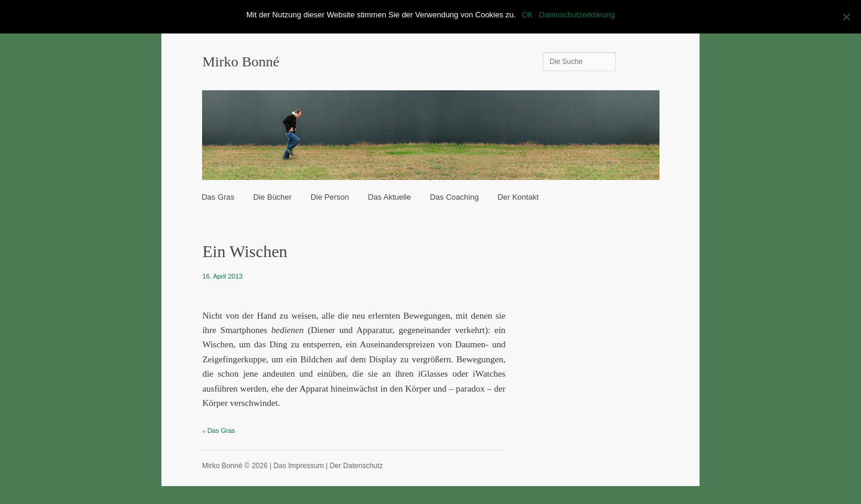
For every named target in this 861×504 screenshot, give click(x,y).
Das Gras (218, 197)
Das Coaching (454, 197)
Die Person (329, 197)
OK (528, 15)
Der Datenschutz (356, 466)
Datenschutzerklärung (576, 15)
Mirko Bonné (241, 62)
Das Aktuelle (389, 197)
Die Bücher (273, 197)
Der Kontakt (518, 197)
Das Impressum (298, 466)
